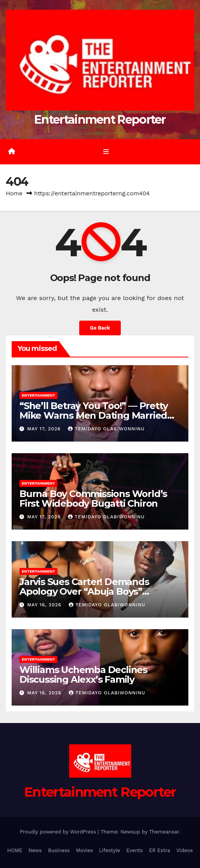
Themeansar (164, 832)
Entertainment (38, 395)
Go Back (100, 328)
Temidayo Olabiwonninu (106, 429)
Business (59, 850)
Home (14, 193)
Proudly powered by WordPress (59, 832)
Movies (84, 850)
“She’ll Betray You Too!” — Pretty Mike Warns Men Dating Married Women (93, 415)
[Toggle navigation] (106, 152)
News (35, 850)
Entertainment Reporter (100, 120)
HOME (15, 850)
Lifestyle (110, 850)
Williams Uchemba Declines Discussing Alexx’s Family (83, 675)
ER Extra (160, 850)
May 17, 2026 (45, 429)
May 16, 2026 (45, 605)
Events (134, 850)
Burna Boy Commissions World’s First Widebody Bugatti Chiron (93, 499)
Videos (184, 850)
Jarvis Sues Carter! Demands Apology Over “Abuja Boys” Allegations (84, 591)
